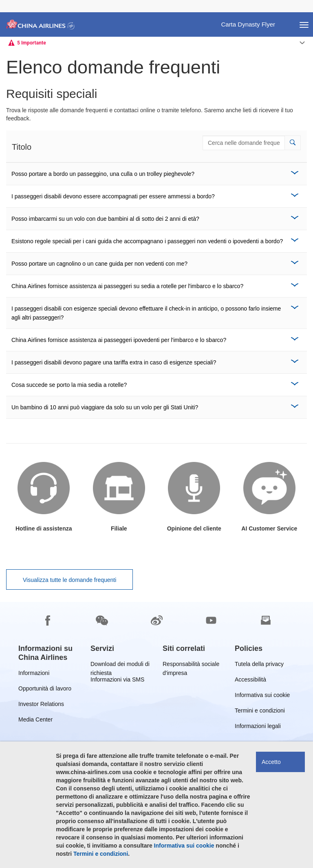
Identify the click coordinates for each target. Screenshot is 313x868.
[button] (292, 143)
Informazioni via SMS (117, 681)
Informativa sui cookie (262, 696)
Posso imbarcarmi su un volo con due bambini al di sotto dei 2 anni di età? (105, 219)
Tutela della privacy (259, 665)
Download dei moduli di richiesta (120, 665)
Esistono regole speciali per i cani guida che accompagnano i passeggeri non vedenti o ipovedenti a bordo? (147, 241)
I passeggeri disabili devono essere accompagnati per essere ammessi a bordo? (113, 196)
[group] (48, 653)
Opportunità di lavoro (45, 690)
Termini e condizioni (260, 712)
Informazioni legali (258, 727)
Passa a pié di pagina (6, 0)
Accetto (271, 762)
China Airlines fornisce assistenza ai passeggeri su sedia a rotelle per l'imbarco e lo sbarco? (127, 286)
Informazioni (34, 674)
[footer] (156, 735)
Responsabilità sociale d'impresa (191, 665)
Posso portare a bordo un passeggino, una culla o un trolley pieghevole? (103, 174)
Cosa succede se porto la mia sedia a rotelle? (69, 385)
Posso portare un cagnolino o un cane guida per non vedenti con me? (99, 264)
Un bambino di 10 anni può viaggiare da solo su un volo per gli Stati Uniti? (105, 407)
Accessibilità (250, 681)
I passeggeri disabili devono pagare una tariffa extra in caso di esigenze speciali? (114, 362)
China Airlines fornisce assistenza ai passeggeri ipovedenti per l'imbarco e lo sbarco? (119, 340)
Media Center (35, 721)
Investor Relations (41, 705)
